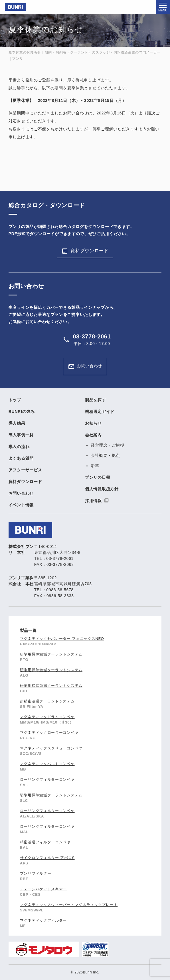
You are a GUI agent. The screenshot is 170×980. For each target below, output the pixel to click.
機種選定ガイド (100, 412)
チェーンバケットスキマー (43, 889)
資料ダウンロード (90, 251)
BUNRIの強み (22, 412)
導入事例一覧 (21, 435)
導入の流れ (19, 447)
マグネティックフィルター (43, 920)
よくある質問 (21, 458)
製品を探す (96, 400)
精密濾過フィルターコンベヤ (45, 842)
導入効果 (17, 423)
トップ (15, 400)
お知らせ (93, 423)
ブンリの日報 (98, 477)
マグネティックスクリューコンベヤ (51, 748)
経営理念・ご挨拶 (108, 445)
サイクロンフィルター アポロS (47, 858)
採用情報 (93, 501)
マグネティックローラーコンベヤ (49, 733)
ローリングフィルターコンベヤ (47, 779)
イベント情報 (21, 505)
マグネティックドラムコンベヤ (47, 717)
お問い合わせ (90, 366)
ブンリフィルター (36, 873)
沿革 (95, 466)
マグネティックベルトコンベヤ (47, 764)
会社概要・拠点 (105, 455)
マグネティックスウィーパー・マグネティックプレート (69, 905)
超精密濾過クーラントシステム (47, 701)
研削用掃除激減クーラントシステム (51, 654)
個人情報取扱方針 (102, 489)
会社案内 (93, 435)
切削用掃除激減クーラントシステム (51, 795)
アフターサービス (25, 470)
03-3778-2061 (92, 336)
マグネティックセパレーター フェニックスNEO (62, 639)
